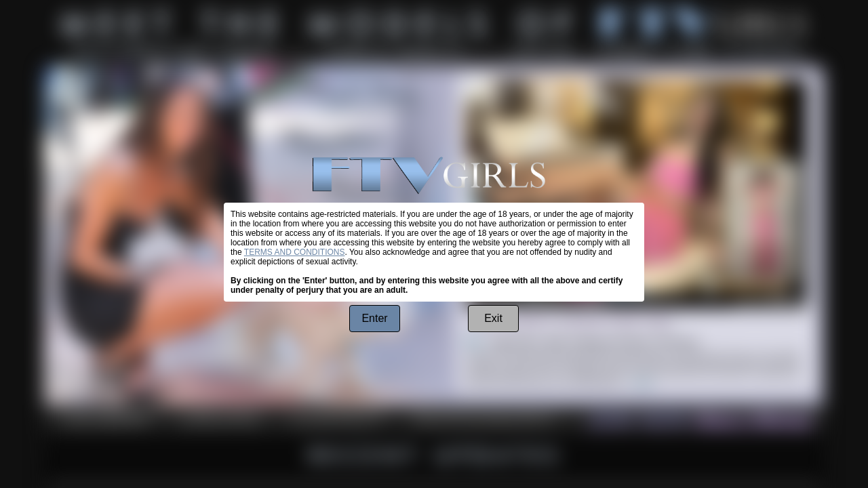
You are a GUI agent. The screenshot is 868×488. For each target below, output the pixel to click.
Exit (493, 318)
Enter (374, 318)
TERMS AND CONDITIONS (295, 252)
